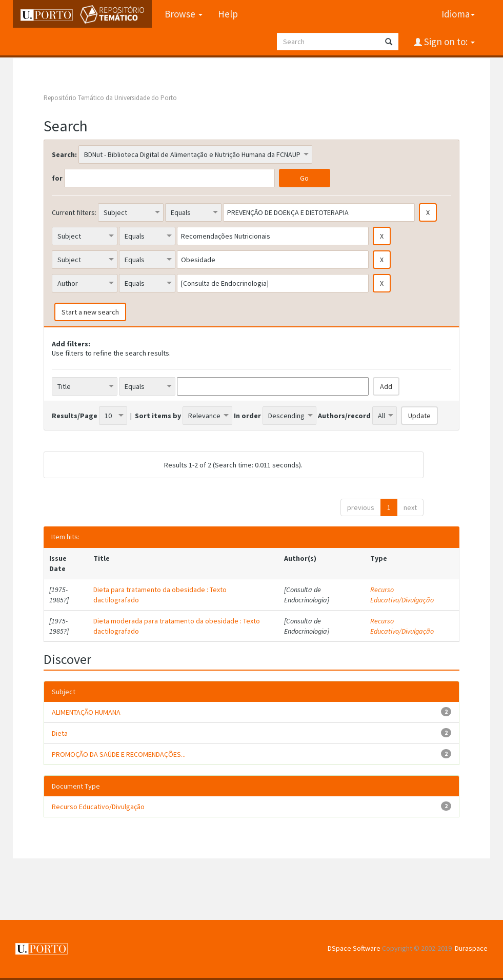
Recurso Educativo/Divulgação (402, 595)
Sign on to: (448, 42)
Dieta (60, 733)
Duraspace (471, 948)
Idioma (458, 14)
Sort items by (158, 416)
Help (228, 14)
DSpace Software (354, 948)
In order (247, 416)
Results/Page (75, 416)
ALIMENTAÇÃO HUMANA (86, 712)
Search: (64, 154)
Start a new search (90, 312)
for (57, 178)
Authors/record (344, 416)
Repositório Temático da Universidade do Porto (110, 98)
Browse (184, 14)
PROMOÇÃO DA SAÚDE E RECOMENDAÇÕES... (119, 754)
